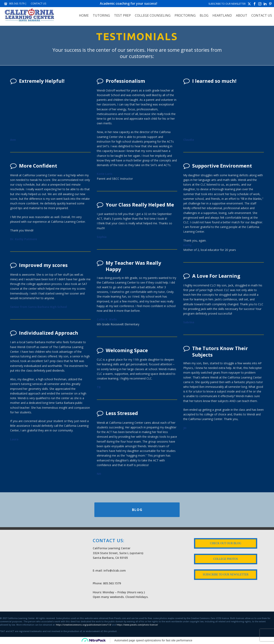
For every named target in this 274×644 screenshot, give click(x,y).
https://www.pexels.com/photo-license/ (137, 625)
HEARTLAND (222, 15)
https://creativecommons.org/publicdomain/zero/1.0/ (84, 625)
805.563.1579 (17, 3)
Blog (204, 15)
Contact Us (262, 15)
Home (84, 15)
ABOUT (242, 15)
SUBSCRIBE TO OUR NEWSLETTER (227, 4)
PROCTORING (185, 15)
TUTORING (101, 15)
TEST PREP (122, 15)
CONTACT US (39, 3)
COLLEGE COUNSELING (153, 15)
